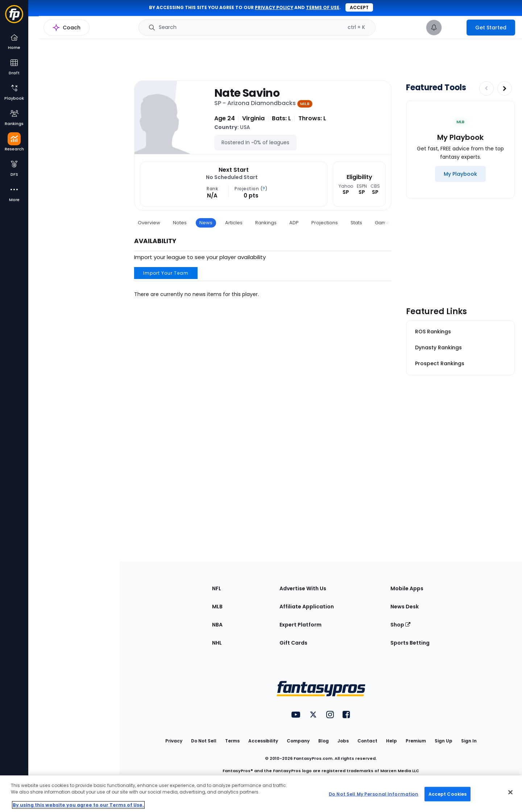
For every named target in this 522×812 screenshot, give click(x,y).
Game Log (387, 223)
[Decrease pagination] (486, 88)
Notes (180, 223)
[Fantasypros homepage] (14, 18)
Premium (416, 741)
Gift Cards (293, 643)
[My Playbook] (460, 174)
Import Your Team (166, 273)
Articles (234, 223)
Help (391, 741)
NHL (217, 643)
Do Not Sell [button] (204, 741)
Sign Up (444, 741)
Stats (356, 223)
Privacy (174, 741)
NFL (217, 588)
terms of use (323, 7)
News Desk (405, 607)
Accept (359, 7)
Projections (325, 223)
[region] (261, 794)
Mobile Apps (407, 588)
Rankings (266, 223)
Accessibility (263, 741)
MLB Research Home (65, 31)
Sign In (469, 741)
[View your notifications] (434, 28)
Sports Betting (410, 643)
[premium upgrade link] (454, 28)
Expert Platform (301, 625)
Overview (149, 223)
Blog (324, 741)
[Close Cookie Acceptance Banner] (510, 792)
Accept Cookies (448, 794)
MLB (217, 607)
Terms (232, 741)
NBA (217, 625)
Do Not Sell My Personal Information (374, 794)
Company (298, 741)
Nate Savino (247, 93)
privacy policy (274, 7)
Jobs (343, 741)
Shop (400, 625)
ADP (294, 223)
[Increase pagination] (505, 88)
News (206, 223)
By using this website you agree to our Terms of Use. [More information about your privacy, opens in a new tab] (78, 805)
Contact (367, 741)
